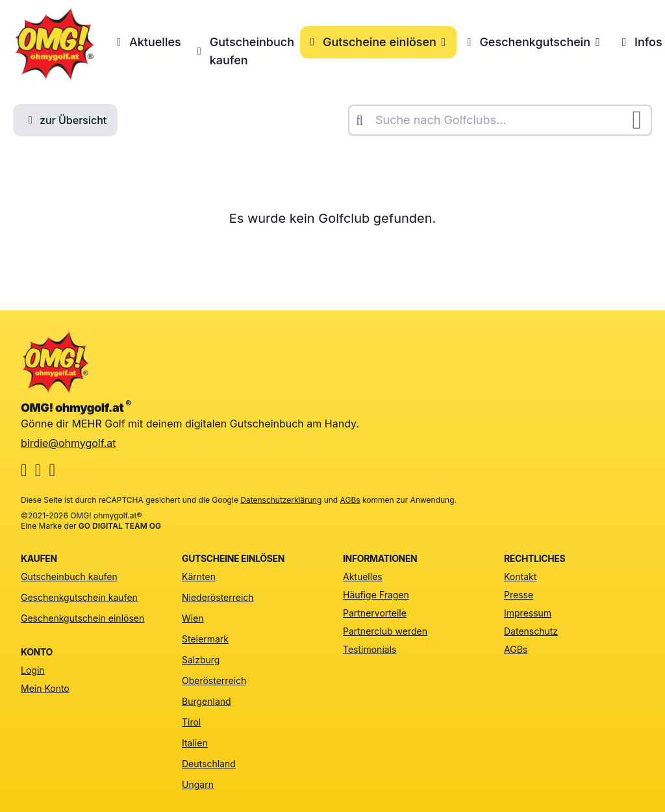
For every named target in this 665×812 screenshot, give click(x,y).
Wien (193, 618)
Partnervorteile (375, 613)
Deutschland (209, 764)
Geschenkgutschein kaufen (79, 597)
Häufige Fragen (376, 595)
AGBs (350, 500)
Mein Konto (45, 688)
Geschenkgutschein (533, 42)
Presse (519, 595)
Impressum (528, 613)
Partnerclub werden (385, 631)
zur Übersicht (65, 120)
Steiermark (205, 639)
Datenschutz (531, 631)
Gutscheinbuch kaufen (244, 51)
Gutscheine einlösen (378, 42)
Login (33, 670)
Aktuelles (147, 42)
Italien (195, 743)
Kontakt (520, 577)
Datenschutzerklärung (281, 500)
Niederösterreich (218, 597)
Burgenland (207, 701)
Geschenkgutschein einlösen (82, 618)
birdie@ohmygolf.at (69, 443)
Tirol (191, 722)
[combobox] (500, 120)
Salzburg (201, 660)
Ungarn (198, 784)
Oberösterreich (214, 680)
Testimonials (370, 649)
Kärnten (199, 577)
